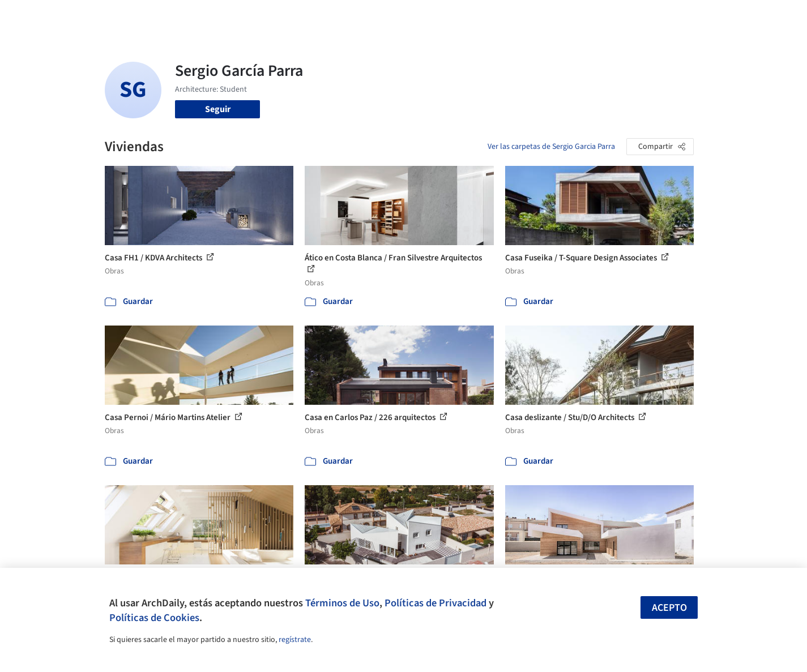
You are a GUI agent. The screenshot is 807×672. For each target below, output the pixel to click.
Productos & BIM (456, 16)
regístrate (295, 640)
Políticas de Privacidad (435, 603)
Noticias (513, 16)
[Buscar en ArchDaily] (223, 16)
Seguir (218, 109)
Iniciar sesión (612, 16)
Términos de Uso (342, 603)
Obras (356, 16)
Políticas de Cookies (154, 618)
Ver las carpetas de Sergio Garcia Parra (551, 147)
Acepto (669, 608)
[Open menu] (744, 16)
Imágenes (396, 16)
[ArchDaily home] (64, 16)
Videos (551, 16)
